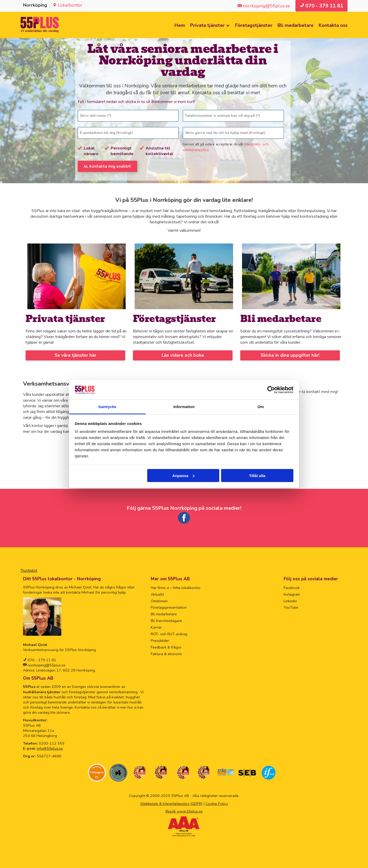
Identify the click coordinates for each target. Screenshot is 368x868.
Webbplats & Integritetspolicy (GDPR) (171, 803)
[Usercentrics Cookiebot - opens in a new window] (271, 390)
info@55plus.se (50, 748)
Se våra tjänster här (75, 354)
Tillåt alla (257, 475)
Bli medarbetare (296, 25)
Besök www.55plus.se (184, 810)
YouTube (291, 607)
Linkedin (290, 600)
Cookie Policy (217, 803)
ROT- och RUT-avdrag (169, 633)
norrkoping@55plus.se (46, 664)
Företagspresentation (169, 607)
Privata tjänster (207, 25)
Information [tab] (184, 407)
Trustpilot (29, 570)
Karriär (156, 627)
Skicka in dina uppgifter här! (290, 354)
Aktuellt (157, 593)
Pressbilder (160, 640)
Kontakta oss (333, 25)
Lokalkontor (70, 5)
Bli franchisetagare (166, 620)
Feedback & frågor (166, 646)
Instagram (292, 593)
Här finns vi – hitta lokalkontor (176, 587)
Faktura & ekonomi (166, 653)
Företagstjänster (254, 25)
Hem (180, 25)
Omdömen (159, 600)
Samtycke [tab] (107, 407)
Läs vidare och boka (183, 354)
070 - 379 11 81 (41, 659)
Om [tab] (261, 407)
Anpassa (183, 475)
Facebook (292, 587)
